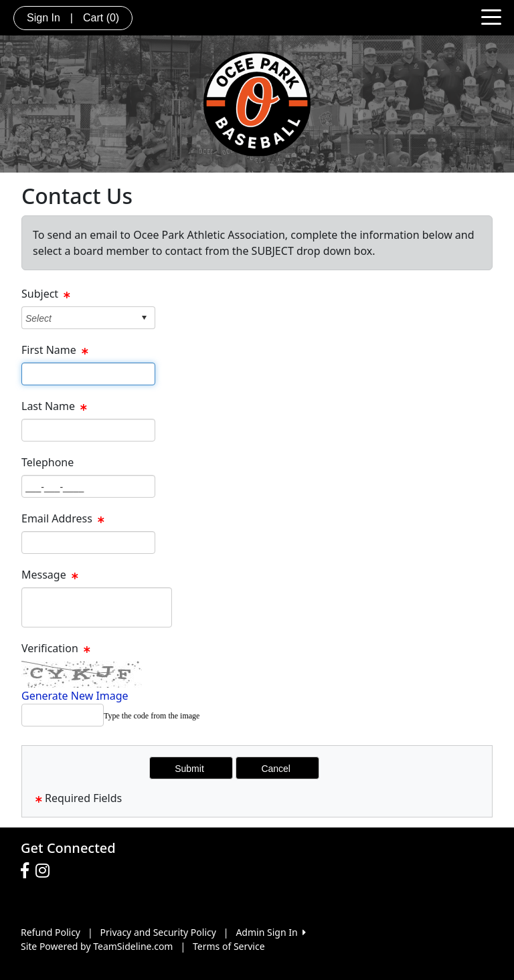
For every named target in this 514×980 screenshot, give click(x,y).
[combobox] (78, 318)
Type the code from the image (152, 716)
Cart (101, 18)
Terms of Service (229, 946)
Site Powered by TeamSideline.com (97, 946)
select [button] (144, 318)
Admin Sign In (270, 932)
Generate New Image (75, 696)
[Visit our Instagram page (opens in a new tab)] (46, 871)
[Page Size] (88, 374)
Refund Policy (51, 932)
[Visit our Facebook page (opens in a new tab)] (28, 871)
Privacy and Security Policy (158, 932)
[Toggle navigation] (491, 16)
